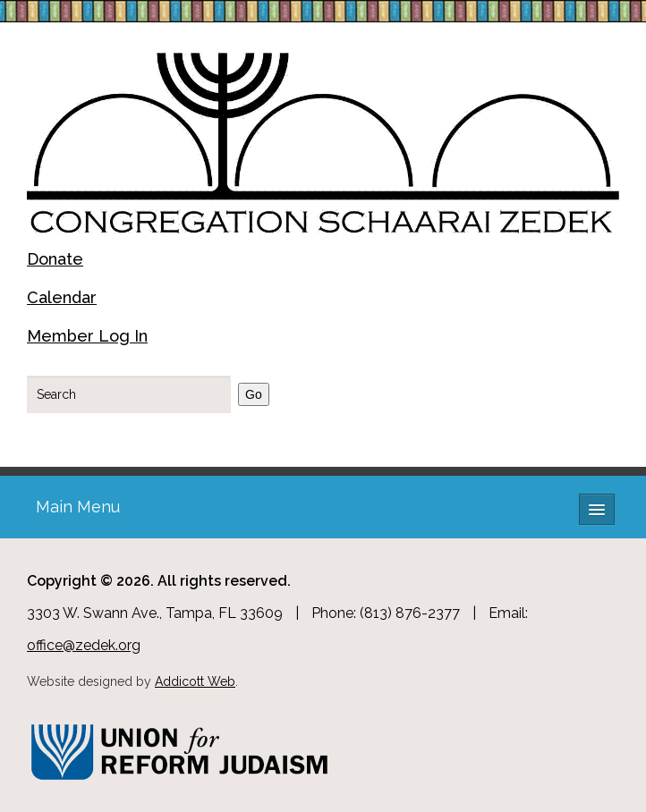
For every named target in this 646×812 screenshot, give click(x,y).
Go (254, 394)
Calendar (62, 297)
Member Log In (87, 336)
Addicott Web (195, 681)
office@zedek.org (84, 645)
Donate (55, 259)
